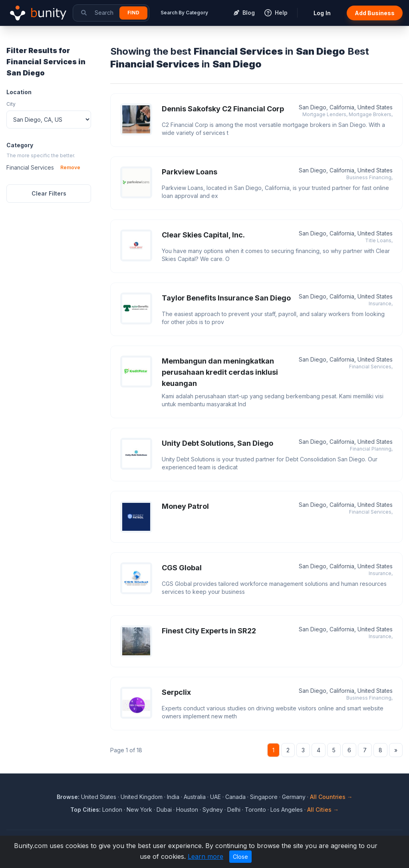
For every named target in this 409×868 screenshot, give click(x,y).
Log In (322, 13)
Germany (294, 797)
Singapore (264, 797)
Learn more (205, 856)
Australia (195, 797)
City (11, 104)
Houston (187, 810)
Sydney (213, 810)
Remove (70, 167)
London (112, 810)
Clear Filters (49, 193)
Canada (235, 797)
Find (133, 13)
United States (99, 797)
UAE (215, 797)
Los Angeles (287, 810)
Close (240, 857)
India (173, 797)
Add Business (375, 13)
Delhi (234, 810)
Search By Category (184, 13)
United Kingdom (142, 797)
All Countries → (331, 797)
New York (139, 810)
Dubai (164, 810)
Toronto (255, 810)
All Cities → (323, 810)
